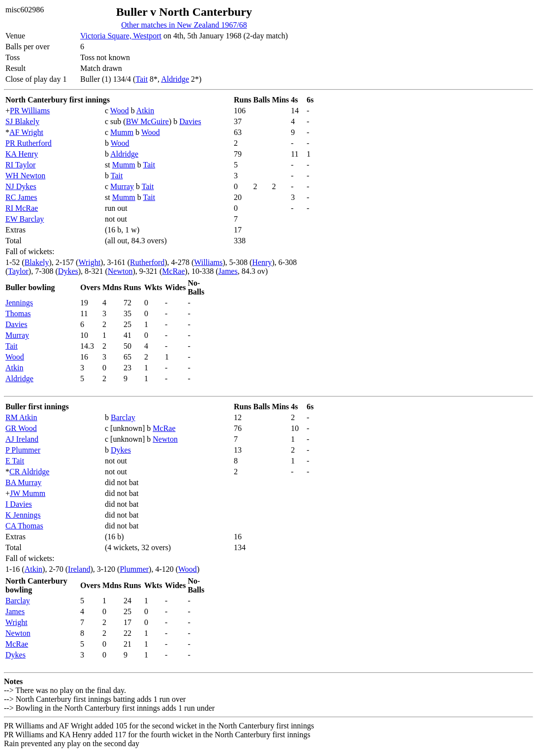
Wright (89, 262)
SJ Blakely (22, 121)
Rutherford (147, 262)
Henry (262, 262)
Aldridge (175, 79)
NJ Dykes (21, 186)
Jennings (19, 303)
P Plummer (23, 450)
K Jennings (23, 515)
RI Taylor (20, 165)
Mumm (122, 132)
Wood (120, 111)
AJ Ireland (22, 439)
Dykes (68, 271)
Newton (120, 271)
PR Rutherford (29, 143)
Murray (122, 186)
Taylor (18, 271)
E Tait (15, 461)
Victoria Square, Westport (121, 36)
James (228, 271)
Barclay (123, 417)
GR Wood (21, 428)
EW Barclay (25, 219)
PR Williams (30, 111)
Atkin (145, 111)
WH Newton (25, 176)
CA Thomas (24, 526)
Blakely (37, 262)
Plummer (134, 569)
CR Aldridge (29, 472)
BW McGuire (147, 121)
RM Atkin (21, 417)
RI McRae (22, 208)
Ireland (79, 569)
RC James (21, 197)
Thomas (18, 313)
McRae (173, 271)
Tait (142, 79)
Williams (208, 262)
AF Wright (26, 132)
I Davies (19, 504)
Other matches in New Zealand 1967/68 (184, 25)
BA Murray (23, 482)
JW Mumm (28, 493)
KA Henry (22, 154)
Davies (190, 121)
